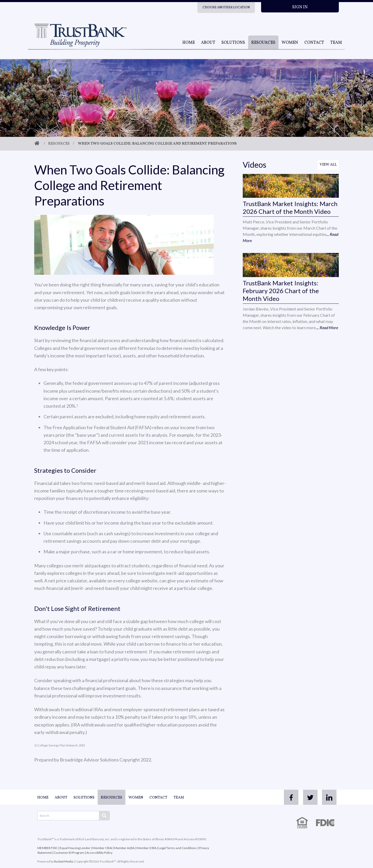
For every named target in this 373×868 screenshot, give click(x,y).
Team (336, 43)
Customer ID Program (69, 853)
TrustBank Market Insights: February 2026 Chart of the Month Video (281, 291)
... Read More (327, 327)
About (208, 43)
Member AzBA (124, 848)
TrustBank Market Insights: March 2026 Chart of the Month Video (290, 207)
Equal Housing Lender (75, 848)
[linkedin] (328, 797)
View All (328, 165)
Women (290, 43)
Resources (263, 43)
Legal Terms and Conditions (178, 848)
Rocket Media (64, 861)
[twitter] (308, 797)
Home (189, 43)
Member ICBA (147, 848)
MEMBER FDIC (48, 848)
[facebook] (287, 797)
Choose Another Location (226, 8)
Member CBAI (102, 848)
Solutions (233, 43)
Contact (314, 43)
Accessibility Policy (99, 853)
